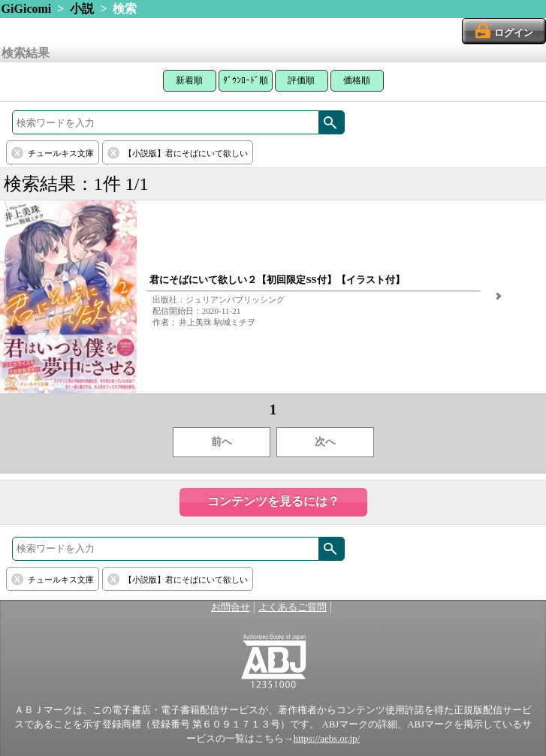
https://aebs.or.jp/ (327, 739)
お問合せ (231, 607)
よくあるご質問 (293, 607)
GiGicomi (27, 9)
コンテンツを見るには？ (273, 501)
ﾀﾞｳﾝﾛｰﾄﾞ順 (246, 80)
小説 (82, 9)
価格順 (357, 80)
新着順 (189, 80)
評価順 (301, 80)
